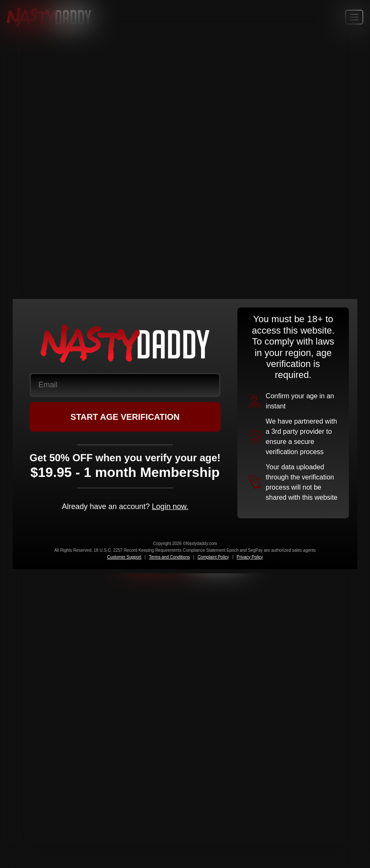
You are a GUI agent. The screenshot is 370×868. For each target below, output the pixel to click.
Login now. (170, 507)
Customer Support (124, 557)
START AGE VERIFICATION (125, 417)
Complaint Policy (213, 557)
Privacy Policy (250, 557)
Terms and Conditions (170, 557)
